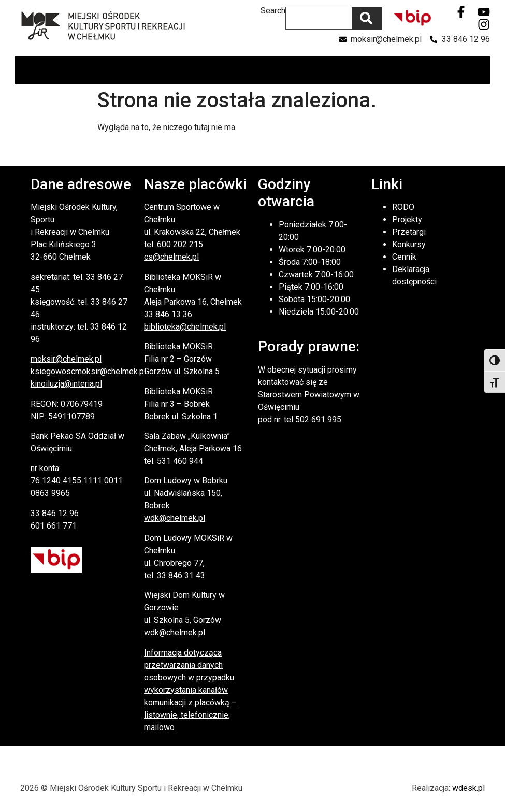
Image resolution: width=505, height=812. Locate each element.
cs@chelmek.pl (171, 257)
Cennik (404, 257)
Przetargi (409, 232)
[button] (481, 70)
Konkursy (409, 244)
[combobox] (319, 18)
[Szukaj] (367, 18)
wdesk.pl (468, 788)
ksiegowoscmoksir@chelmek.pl (88, 371)
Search (273, 11)
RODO (403, 207)
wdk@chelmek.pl (175, 518)
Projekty (407, 219)
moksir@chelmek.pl (66, 359)
